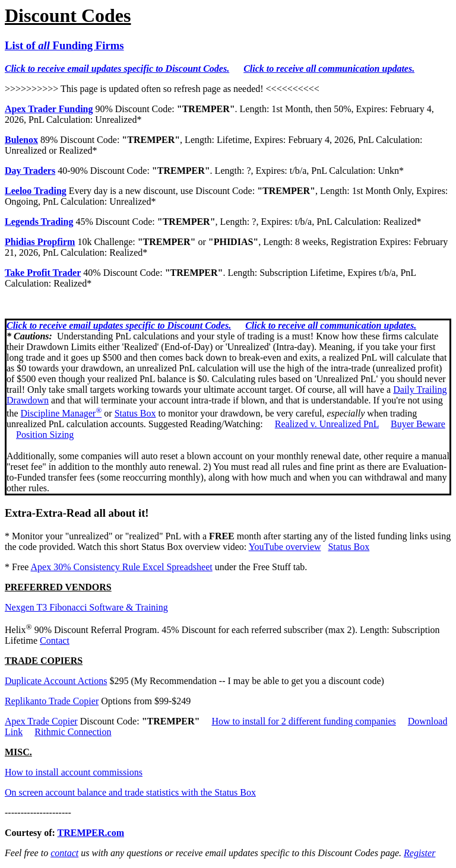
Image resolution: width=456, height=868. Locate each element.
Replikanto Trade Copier (52, 701)
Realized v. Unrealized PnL (327, 424)
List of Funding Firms (64, 45)
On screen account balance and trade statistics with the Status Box (130, 792)
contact (64, 853)
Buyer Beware (418, 424)
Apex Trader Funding (49, 109)
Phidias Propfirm (40, 242)
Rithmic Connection (73, 732)
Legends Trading (39, 222)
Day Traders (30, 171)
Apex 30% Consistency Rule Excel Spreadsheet (122, 567)
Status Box (135, 413)
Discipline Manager (61, 413)
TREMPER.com (91, 833)
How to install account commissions (74, 772)
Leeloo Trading (36, 191)
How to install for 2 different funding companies (303, 721)
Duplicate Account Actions (56, 681)
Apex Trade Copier (41, 721)
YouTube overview (285, 547)
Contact (55, 640)
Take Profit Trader (43, 273)
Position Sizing (45, 435)
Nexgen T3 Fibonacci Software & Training (86, 607)
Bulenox (21, 140)
